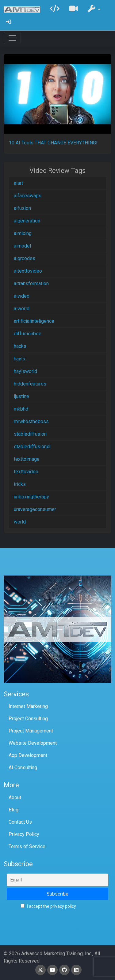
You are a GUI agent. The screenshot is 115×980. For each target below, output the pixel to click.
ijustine (21, 396)
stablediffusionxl (32, 447)
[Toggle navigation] (12, 38)
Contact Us (20, 822)
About (15, 797)
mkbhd (21, 409)
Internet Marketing (28, 706)
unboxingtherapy (31, 497)
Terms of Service (27, 846)
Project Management (31, 731)
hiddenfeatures (30, 384)
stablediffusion (30, 434)
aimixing (23, 233)
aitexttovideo (28, 271)
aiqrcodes (25, 258)
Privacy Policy (24, 834)
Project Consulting (28, 719)
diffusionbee (28, 334)
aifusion (22, 208)
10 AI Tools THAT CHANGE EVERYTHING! (53, 143)
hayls (19, 359)
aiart (18, 183)
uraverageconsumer (35, 509)
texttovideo (26, 472)
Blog (13, 810)
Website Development (33, 743)
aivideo (22, 296)
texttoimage (27, 459)
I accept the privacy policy (48, 906)
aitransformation (31, 283)
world (20, 522)
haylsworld (25, 371)
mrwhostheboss (31, 421)
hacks (20, 346)
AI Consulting (23, 768)
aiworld (22, 309)
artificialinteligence (34, 321)
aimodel (22, 246)
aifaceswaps (28, 196)
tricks (20, 484)
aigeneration (27, 221)
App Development (28, 755)
